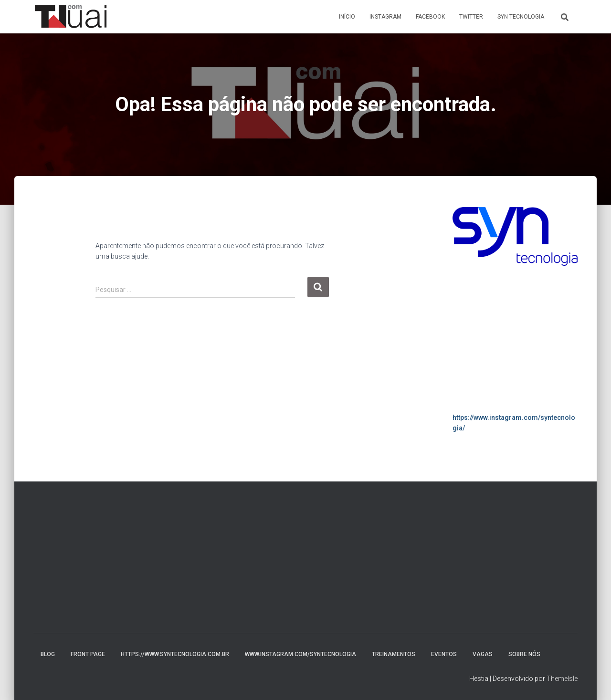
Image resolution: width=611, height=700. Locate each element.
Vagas (483, 654)
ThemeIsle (562, 679)
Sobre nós (524, 654)
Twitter (471, 17)
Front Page (88, 654)
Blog (48, 654)
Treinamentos (394, 654)
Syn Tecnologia (521, 17)
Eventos (444, 654)
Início (347, 17)
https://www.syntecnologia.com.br (175, 654)
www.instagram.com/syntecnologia (300, 654)
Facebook (430, 17)
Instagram (385, 17)
